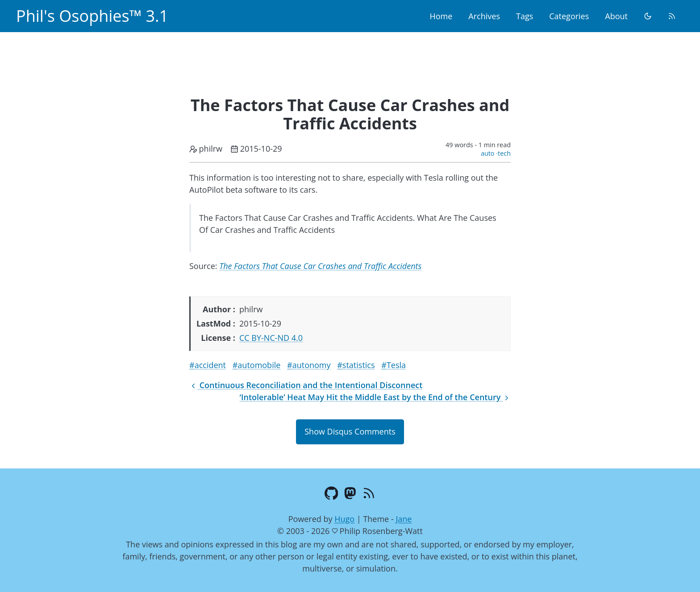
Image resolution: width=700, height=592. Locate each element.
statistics (359, 365)
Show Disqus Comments (350, 431)
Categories (569, 16)
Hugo (344, 519)
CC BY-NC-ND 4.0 (271, 338)
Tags (525, 16)
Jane (404, 519)
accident (210, 365)
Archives (484, 16)
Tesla (396, 365)
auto (488, 153)
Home (441, 16)
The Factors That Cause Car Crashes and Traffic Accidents (320, 266)
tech (504, 153)
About (616, 16)
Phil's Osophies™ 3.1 (92, 16)
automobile (259, 365)
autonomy (312, 365)
